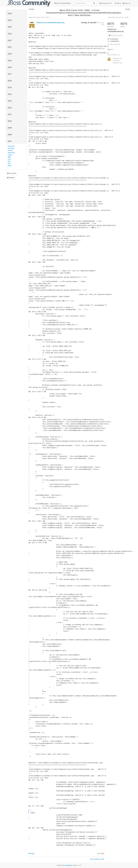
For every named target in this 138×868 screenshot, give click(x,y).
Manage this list (106, 3)
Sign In (118, 3)
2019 (10, 61)
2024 (10, 27)
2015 (10, 88)
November (11, 148)
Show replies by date (97, 859)
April (9, 163)
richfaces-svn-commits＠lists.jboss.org (50, 23)
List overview (12, 173)
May (9, 161)
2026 (10, 14)
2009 (10, 128)
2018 (10, 67)
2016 (10, 81)
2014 (10, 94)
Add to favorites (114, 44)
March (10, 166)
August (10, 155)
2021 (10, 47)
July (9, 157)
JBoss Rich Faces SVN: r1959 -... (119, 17)
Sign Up (127, 3)
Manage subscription (116, 35)
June (9, 159)
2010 (10, 121)
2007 (10, 141)
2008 (10, 135)
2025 (10, 20)
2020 (10, 54)
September (11, 153)
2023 (10, 34)
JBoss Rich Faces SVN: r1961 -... (40, 17)
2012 (10, 108)
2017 (10, 74)
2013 (10, 101)
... (31, 810)
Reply (31, 854)
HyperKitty (69, 865)
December (11, 146)
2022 (10, 40)
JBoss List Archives (39, 3)
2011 (10, 114)
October (10, 150)
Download (11, 178)
